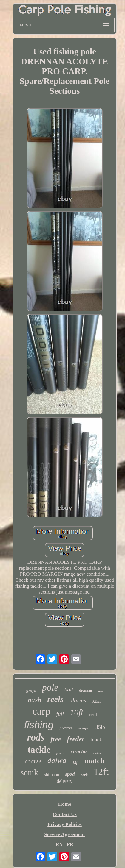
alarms (78, 700)
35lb (100, 727)
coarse (33, 761)
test (100, 691)
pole (50, 687)
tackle (39, 749)
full (60, 714)
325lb (97, 701)
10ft (77, 712)
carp (41, 711)
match (94, 761)
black (96, 740)
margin (84, 728)
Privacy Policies (65, 824)
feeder (76, 739)
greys (31, 690)
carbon (97, 753)
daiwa (57, 760)
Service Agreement (64, 835)
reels (55, 699)
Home (65, 804)
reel (93, 715)
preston (65, 728)
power (61, 753)
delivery (64, 781)
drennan (85, 691)
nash (34, 700)
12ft (101, 772)
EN (59, 845)
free (56, 739)
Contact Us (65, 814)
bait (69, 690)
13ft (75, 762)
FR (70, 845)
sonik (29, 772)
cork (84, 775)
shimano (52, 775)
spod (70, 774)
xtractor (79, 751)
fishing (39, 725)
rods (36, 737)
